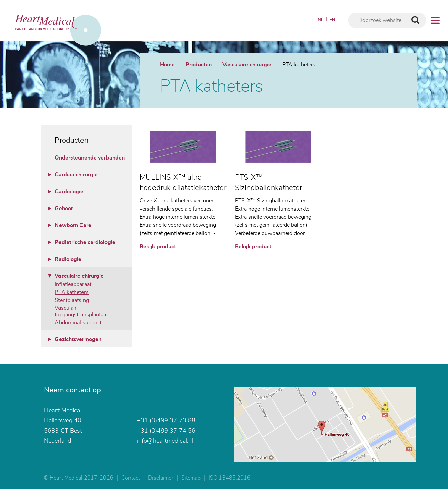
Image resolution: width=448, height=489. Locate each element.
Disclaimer (161, 478)
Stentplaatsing (72, 300)
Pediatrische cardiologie (85, 242)
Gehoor (64, 209)
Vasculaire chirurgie (247, 65)
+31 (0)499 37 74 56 (166, 431)
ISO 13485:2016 (230, 478)
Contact (131, 478)
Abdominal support (78, 323)
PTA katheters (299, 65)
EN (332, 20)
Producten (199, 65)
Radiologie (68, 259)
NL (320, 20)
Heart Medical (63, 411)
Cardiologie (69, 192)
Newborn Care (73, 225)
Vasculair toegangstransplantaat (81, 311)
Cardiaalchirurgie (76, 175)
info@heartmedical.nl (165, 441)
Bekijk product (158, 247)
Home (167, 65)
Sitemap (191, 478)
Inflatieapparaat (73, 284)
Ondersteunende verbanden (90, 158)
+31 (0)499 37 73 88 (166, 421)
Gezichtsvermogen (78, 339)
